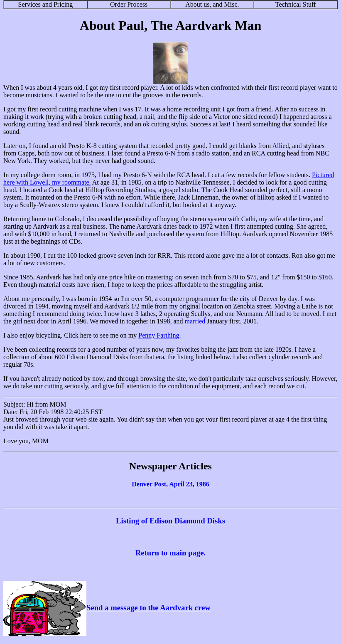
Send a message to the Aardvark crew (107, 608)
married (195, 321)
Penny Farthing (159, 335)
